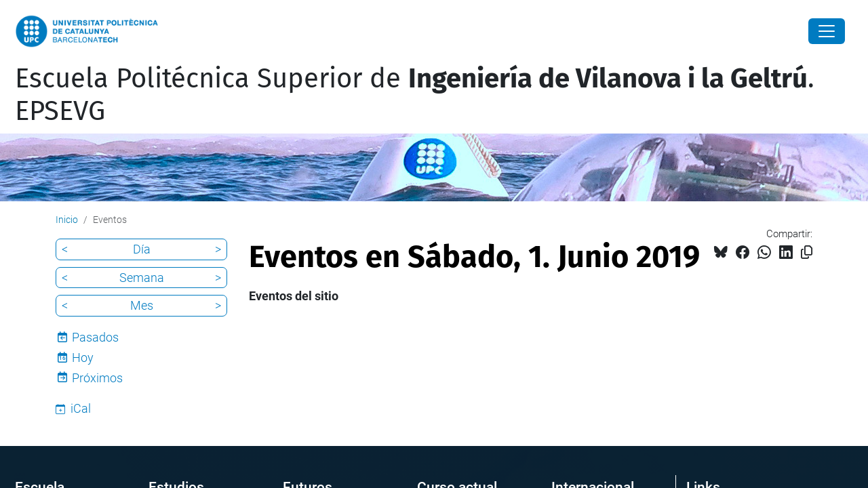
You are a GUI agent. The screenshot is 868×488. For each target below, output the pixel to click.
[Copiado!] (807, 252)
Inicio (67, 220)
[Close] (827, 31)
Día (142, 249)
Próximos (97, 378)
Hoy (83, 358)
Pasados (95, 337)
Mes (142, 305)
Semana (142, 278)
